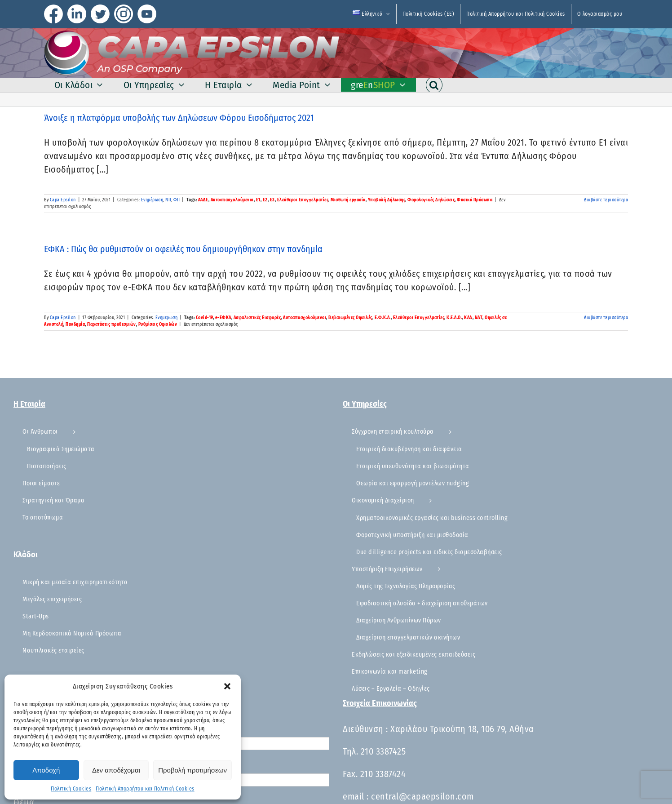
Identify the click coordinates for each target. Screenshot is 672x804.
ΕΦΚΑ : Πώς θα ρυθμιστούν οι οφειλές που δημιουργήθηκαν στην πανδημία (183, 249)
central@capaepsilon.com (422, 796)
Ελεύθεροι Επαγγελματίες (303, 200)
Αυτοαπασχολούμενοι (232, 200)
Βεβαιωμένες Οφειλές (350, 318)
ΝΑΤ (479, 318)
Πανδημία (75, 324)
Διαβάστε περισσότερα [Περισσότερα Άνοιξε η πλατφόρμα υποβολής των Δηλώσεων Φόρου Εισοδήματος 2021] (606, 200)
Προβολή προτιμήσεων (192, 770)
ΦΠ (177, 200)
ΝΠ (168, 200)
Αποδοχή (46, 770)
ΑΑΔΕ (203, 200)
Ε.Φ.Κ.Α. (383, 318)
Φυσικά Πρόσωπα (475, 200)
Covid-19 (204, 318)
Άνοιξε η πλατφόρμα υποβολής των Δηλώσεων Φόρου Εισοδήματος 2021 (179, 118)
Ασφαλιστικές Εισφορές (257, 318)
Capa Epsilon (63, 200)
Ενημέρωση (152, 200)
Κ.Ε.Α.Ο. (454, 318)
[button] (227, 686)
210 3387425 (383, 751)
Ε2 (265, 200)
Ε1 (258, 200)
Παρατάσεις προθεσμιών (112, 324)
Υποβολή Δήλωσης (387, 200)
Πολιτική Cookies (71, 789)
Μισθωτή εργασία (348, 200)
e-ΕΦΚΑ (223, 318)
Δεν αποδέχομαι (116, 770)
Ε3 (272, 200)
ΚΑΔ (468, 318)
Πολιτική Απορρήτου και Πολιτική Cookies (145, 789)
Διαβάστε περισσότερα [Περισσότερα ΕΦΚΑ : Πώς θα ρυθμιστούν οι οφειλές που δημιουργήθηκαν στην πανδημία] (606, 318)
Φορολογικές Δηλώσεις (431, 200)
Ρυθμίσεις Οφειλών (158, 324)
